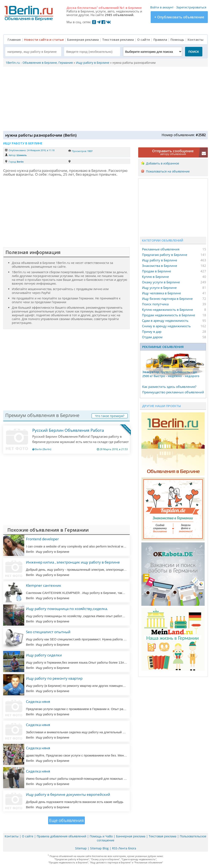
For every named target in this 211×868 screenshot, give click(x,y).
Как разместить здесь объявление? (169, 387)
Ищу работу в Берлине (160, 260)
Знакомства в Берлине (160, 266)
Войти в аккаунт (162, 7)
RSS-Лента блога (124, 848)
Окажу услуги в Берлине (161, 282)
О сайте (144, 39)
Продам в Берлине (156, 271)
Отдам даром (152, 337)
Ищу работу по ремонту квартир (54, 678)
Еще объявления (66, 820)
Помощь (177, 39)
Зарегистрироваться (191, 7)
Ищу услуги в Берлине (159, 288)
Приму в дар (152, 331)
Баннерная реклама (83, 39)
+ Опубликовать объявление (179, 17)
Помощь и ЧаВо (101, 836)
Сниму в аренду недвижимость (166, 326)
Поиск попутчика (155, 304)
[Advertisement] (104, 98)
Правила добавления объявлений (62, 836)
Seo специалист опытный (48, 632)
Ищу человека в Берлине (161, 293)
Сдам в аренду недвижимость (165, 321)
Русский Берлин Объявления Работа (68, 430)
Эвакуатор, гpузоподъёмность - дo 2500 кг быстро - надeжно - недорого (171, 374)
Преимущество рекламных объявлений (173, 392)
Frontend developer (42, 539)
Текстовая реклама (118, 39)
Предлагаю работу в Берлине (165, 255)
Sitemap (81, 848)
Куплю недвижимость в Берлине (167, 310)
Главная (14, 39)
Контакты (195, 39)
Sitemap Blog (99, 848)
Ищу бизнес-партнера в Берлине (167, 299)
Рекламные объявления (161, 249)
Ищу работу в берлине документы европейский (68, 794)
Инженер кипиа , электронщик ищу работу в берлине (73, 562)
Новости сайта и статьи (44, 39)
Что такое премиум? (110, 416)
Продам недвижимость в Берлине (168, 315)
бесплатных (87, 8)
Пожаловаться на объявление (168, 171)
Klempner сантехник (44, 585)
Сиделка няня (38, 702)
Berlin (20, 162)
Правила (160, 39)
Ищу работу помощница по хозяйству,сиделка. (67, 609)
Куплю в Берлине (155, 277)
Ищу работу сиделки (44, 655)
